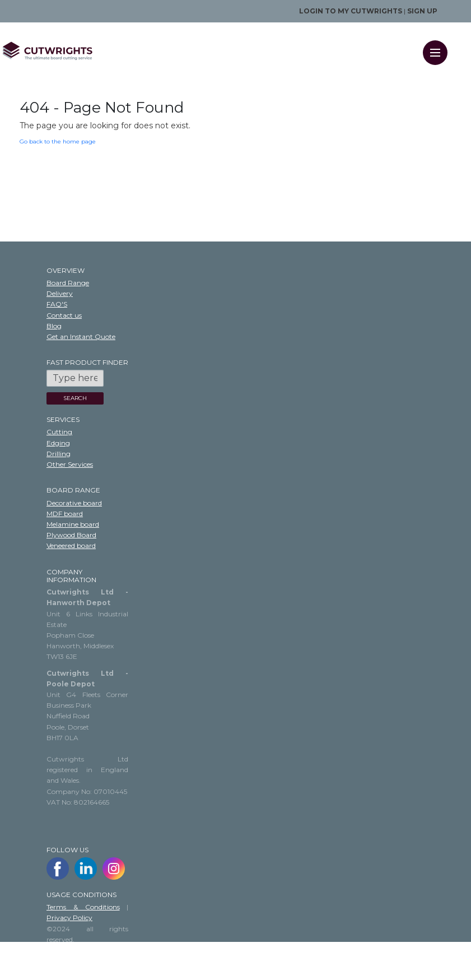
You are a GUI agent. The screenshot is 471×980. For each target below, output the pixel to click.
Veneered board (71, 545)
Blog (54, 326)
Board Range (68, 283)
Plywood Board (71, 535)
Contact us (64, 315)
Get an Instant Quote (81, 336)
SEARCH (75, 398)
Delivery (60, 293)
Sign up (422, 11)
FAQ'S (57, 304)
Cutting (59, 432)
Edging (58, 443)
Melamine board (73, 524)
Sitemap (60, 961)
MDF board (65, 514)
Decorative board (74, 503)
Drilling (59, 454)
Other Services (70, 464)
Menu (439, 45)
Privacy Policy (69, 918)
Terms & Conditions (83, 907)
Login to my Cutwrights (351, 11)
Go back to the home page (58, 141)
